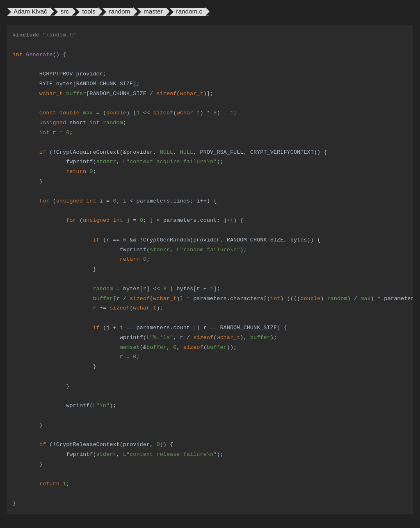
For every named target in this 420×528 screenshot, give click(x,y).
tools (89, 11)
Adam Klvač (30, 11)
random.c (189, 11)
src (64, 11)
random (119, 11)
